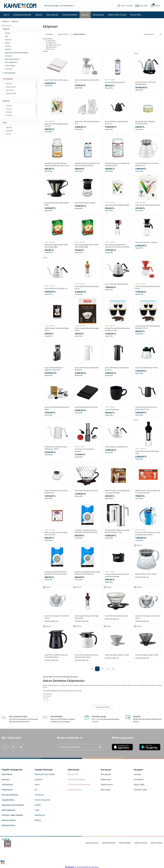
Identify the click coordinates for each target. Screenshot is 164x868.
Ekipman (15, 22)
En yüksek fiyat (51, 43)
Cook (37, 810)
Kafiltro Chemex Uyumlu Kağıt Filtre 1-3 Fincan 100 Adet (148, 492)
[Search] (77, 6)
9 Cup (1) (9, 112)
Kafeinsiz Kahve (9, 821)
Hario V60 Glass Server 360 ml (146, 574)
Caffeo (38, 805)
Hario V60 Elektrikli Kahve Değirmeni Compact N (54, 369)
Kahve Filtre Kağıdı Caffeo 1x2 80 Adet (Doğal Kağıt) (86, 246)
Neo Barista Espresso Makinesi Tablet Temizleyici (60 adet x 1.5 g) (57, 165)
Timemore (39, 795)
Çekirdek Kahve (8, 826)
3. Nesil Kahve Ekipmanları (79, 785)
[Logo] (21, 6)
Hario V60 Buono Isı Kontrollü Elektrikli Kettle (146, 83)
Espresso (6, 780)
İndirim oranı (50, 49)
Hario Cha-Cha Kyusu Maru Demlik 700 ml (57, 617)
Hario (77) (9, 84)
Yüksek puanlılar (51, 47)
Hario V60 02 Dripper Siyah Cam (86, 491)
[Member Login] (125, 6)
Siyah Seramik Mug (112, 410)
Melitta (38, 821)
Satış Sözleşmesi (92, 843)
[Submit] (100, 747)
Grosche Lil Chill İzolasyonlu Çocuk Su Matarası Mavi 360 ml (148, 534)
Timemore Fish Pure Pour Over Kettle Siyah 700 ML (146, 409)
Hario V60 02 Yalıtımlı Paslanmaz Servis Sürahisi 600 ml (87, 656)
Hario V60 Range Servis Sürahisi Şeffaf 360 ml (56, 492)
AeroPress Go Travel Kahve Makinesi (85, 450)
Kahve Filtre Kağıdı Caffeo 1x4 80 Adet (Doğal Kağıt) (56, 246)
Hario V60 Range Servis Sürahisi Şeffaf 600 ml (147, 165)
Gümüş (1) (9, 131)
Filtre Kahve (7, 775)
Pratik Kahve (7, 790)
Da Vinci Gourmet (42, 800)
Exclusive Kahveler (10, 795)
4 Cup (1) (9, 109)
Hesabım (138, 775)
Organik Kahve (8, 800)
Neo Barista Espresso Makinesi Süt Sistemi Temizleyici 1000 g (87, 165)
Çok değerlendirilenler (53, 45)
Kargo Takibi (139, 785)
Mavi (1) (8, 134)
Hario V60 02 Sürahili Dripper (85, 203)
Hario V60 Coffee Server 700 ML (147, 368)
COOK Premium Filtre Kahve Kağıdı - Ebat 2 (87, 330)
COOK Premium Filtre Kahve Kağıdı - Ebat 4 (57, 330)
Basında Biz (106, 775)
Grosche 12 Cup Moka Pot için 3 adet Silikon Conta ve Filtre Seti (56, 573)
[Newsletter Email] (80, 747)
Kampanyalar (98, 15)
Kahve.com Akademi (77, 780)
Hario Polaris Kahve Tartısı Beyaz (56, 80)
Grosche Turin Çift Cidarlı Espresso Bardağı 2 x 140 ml (117, 330)
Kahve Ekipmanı (9, 810)
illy (36, 790)
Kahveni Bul (136, 15)
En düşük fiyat (51, 41)
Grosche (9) (10, 90)
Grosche (38, 780)
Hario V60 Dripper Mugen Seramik (117, 655)
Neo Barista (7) (11, 94)
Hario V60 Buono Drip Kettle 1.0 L (117, 447)
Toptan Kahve (107, 785)
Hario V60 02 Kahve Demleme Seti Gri (87, 81)
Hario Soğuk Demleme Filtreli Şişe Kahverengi (87, 617)
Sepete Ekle (48, 86)
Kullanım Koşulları (141, 843)
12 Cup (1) (9, 116)
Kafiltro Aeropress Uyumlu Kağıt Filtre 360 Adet (56, 534)
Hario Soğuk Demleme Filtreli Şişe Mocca (87, 288)
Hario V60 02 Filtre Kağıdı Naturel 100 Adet (56, 125)
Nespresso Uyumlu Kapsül (13, 805)
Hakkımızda (106, 780)
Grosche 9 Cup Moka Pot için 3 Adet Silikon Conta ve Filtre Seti (86, 531)
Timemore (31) (11, 87)
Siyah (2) (9, 128)
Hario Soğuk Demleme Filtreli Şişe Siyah (147, 452)
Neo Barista (40, 815)
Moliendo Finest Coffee (45, 775)
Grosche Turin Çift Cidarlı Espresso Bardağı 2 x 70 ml (148, 327)
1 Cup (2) (9, 106)
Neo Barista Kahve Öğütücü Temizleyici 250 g (145, 123)
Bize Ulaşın (106, 790)
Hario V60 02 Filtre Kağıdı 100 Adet (148, 205)
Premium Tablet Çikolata (12, 815)
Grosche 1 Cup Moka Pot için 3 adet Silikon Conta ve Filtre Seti (87, 573)
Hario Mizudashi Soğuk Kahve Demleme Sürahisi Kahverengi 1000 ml (118, 246)
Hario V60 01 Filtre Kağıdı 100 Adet (117, 205)
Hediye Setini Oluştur (117, 15)
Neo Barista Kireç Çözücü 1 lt (115, 83)
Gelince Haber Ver (142, 577)
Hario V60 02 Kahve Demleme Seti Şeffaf (57, 409)
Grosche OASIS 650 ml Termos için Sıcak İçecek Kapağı (117, 575)
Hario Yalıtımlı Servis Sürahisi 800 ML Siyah (117, 369)
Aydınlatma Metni (109, 843)
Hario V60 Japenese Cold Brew (146, 243)
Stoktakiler (50, 35)
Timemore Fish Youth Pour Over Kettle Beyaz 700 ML (56, 448)
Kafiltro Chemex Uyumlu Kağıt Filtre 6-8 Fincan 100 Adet (117, 492)
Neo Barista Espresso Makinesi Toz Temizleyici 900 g (117, 165)
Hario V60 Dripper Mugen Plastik (147, 655)
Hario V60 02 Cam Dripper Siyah (116, 616)
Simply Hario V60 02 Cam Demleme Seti (87, 123)
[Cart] (155, 6)
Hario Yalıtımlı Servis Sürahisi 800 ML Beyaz (87, 369)
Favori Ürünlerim (75, 790)
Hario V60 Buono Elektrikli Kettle (116, 284)
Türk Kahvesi (7, 785)
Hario (37, 785)
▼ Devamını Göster (103, 707)
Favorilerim (139, 780)
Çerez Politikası (157, 843)
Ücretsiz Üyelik (140, 790)
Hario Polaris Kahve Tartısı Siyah (86, 407)
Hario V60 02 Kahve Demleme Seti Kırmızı (147, 288)
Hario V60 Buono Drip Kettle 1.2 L (56, 289)
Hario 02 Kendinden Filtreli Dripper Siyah (57, 204)
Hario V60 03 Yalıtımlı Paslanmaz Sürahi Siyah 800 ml (56, 656)
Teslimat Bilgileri (125, 843)
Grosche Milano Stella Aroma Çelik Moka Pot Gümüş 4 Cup (117, 531)
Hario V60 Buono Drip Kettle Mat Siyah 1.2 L (116, 123)
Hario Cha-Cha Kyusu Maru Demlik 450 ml (147, 617)
